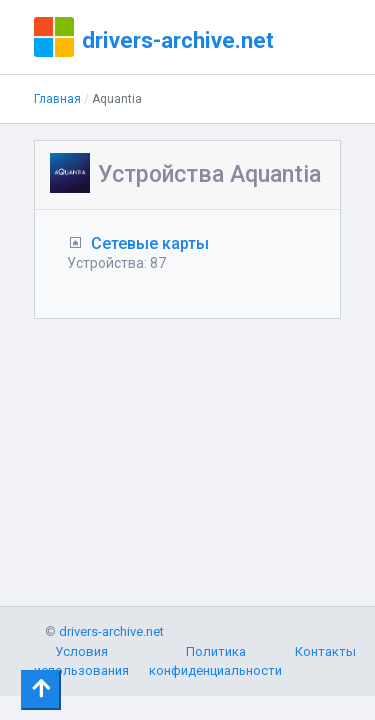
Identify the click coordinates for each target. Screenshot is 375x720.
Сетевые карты (150, 243)
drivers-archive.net (178, 40)
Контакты (325, 651)
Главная (57, 99)
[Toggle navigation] (41, 690)
